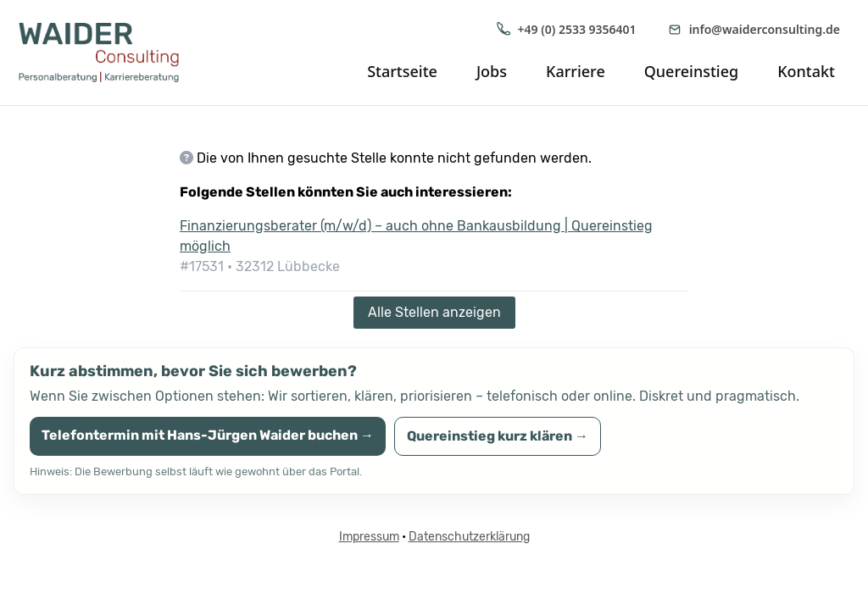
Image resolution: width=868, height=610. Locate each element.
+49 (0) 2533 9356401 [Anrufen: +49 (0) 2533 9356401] (566, 29)
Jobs (492, 71)
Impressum (369, 537)
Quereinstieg (691, 71)
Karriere (576, 71)
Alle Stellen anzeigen (434, 312)
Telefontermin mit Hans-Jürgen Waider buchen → (208, 435)
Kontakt (806, 71)
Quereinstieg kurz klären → (498, 436)
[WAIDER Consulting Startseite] (112, 53)
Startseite (402, 71)
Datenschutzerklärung (469, 537)
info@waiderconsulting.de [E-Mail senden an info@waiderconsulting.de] (754, 29)
